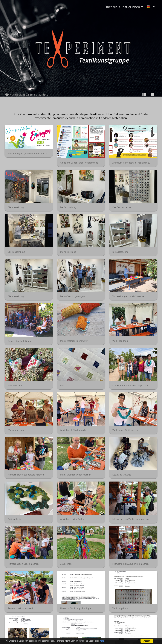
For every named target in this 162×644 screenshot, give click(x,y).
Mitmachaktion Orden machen (76, 475)
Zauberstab (66, 564)
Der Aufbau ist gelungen (73, 296)
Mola (63, 386)
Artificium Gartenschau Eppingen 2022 (31, 95)
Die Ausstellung (16, 207)
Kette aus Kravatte (122, 475)
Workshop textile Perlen (72, 519)
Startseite (7, 95)
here (102, 641)
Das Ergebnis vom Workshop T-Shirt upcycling (133, 386)
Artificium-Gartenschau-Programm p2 (131, 163)
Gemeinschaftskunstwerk (21, 608)
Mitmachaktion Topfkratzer (74, 341)
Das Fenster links (16, 252)
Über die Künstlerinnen (122, 7)
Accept (147, 641)
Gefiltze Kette (15, 519)
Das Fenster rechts (122, 207)
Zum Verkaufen (15, 386)
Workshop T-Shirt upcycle (73, 430)
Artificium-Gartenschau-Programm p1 (79, 163)
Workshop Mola (120, 341)
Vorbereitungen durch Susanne (128, 296)
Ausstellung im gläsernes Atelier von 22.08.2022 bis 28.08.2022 (29, 153)
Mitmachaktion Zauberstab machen (26, 475)
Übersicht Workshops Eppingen (76, 608)
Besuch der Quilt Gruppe (20, 341)
